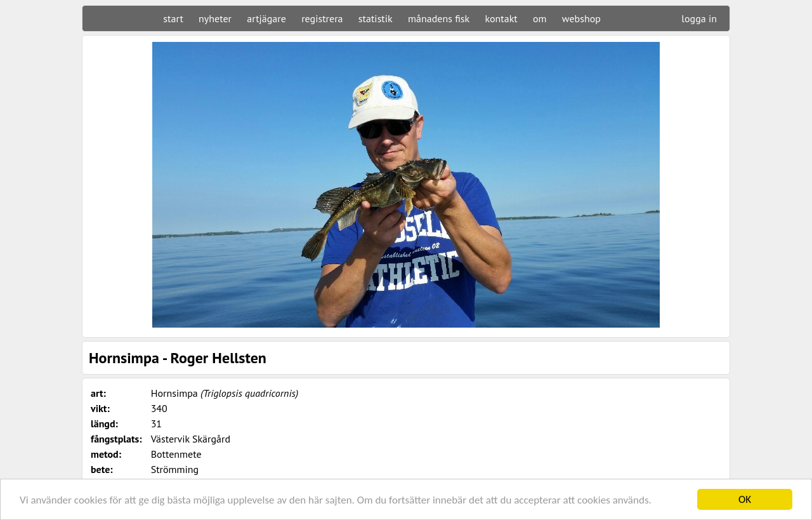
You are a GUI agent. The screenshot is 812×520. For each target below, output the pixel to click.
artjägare (266, 18)
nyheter (215, 18)
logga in (699, 18)
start (173, 18)
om (540, 18)
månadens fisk (439, 18)
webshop (581, 18)
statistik (376, 18)
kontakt (501, 18)
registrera (322, 18)
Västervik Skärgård (191, 439)
